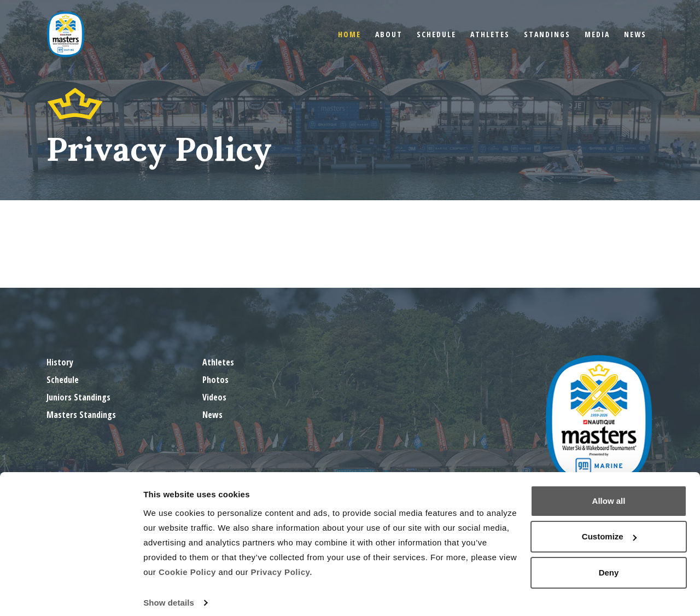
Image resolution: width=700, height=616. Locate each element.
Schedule (436, 34)
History (60, 362)
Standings (547, 34)
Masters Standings (81, 415)
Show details (169, 594)
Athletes (490, 34)
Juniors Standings (78, 397)
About (389, 34)
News (635, 34)
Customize (609, 528)
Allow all (609, 493)
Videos (214, 397)
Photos (215, 380)
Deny (609, 564)
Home (349, 34)
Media (597, 34)
